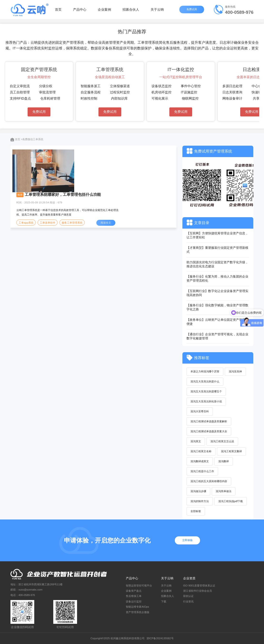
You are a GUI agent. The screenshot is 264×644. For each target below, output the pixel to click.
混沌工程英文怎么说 (222, 441)
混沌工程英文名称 (201, 451)
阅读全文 (106, 223)
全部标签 (196, 511)
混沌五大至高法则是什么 (205, 381)
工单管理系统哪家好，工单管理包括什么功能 (63, 195)
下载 (164, 601)
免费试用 (192, 9)
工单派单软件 (48, 223)
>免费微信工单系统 (32, 139)
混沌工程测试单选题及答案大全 (209, 431)
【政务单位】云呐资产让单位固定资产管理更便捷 (217, 322)
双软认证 (188, 596)
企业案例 (104, 10)
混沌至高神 (235, 371)
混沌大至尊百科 (200, 411)
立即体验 (187, 540)
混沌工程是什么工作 (202, 471)
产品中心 (80, 10)
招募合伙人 (131, 10)
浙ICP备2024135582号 (160, 638)
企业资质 (189, 578)
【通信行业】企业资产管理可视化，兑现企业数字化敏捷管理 (217, 336)
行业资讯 (188, 601)
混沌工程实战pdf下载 (231, 501)
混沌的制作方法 (200, 501)
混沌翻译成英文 (200, 461)
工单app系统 (26, 223)
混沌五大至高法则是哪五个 (206, 391)
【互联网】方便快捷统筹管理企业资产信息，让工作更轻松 (217, 235)
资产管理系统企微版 (138, 612)
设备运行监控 (134, 601)
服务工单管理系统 (72, 223)
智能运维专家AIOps (137, 607)
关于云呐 (157, 10)
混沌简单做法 (224, 491)
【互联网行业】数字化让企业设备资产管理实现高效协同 (217, 293)
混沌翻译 (224, 461)
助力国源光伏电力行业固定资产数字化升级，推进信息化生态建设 (217, 264)
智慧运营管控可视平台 (139, 586)
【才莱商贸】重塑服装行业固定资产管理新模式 (217, 250)
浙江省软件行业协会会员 (198, 591)
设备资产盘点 (134, 591)
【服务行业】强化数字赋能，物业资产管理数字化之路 (217, 307)
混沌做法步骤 (198, 491)
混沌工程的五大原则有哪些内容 (209, 481)
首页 (58, 10)
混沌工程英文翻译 (231, 451)
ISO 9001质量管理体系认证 (199, 586)
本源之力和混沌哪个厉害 (205, 371)
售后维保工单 (134, 596)
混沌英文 (196, 441)
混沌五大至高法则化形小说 (206, 401)
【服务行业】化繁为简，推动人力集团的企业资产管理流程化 (217, 279)
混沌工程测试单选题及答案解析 (209, 421)
